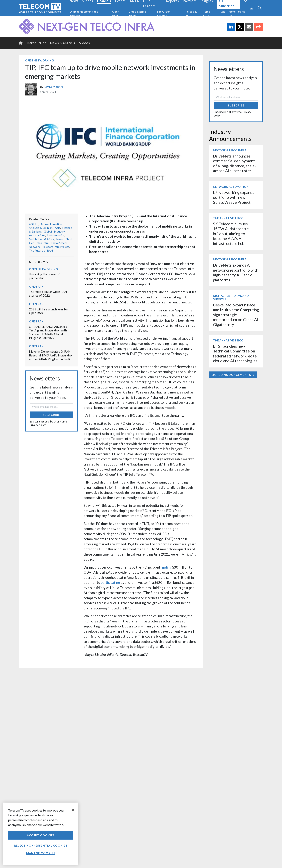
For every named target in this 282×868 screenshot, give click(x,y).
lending (166, 567)
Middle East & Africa (42, 239)
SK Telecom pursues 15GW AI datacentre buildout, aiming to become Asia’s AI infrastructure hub (231, 234)
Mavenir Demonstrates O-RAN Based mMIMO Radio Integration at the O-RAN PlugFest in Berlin (51, 355)
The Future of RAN (41, 250)
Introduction (36, 43)
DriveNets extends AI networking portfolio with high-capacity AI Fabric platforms (236, 272)
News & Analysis (63, 43)
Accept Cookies (41, 835)
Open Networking (39, 60)
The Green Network (163, 14)
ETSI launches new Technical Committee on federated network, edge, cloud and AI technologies (235, 353)
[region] (41, 834)
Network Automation (231, 187)
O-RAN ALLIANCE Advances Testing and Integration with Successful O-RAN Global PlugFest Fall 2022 (48, 332)
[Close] (73, 810)
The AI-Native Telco (228, 218)
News (60, 239)
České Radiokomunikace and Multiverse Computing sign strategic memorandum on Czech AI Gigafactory (236, 315)
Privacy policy (38, 425)
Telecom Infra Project (56, 247)
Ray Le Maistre (54, 87)
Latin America (56, 235)
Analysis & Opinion (41, 228)
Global (48, 231)
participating (110, 583)
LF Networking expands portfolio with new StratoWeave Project (234, 197)
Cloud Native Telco (137, 14)
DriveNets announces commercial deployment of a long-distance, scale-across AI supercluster (234, 163)
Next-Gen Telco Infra (230, 150)
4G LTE (34, 224)
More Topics (237, 13)
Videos (84, 43)
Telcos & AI (191, 14)
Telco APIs (206, 14)
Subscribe (51, 415)
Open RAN (116, 14)
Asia (222, 12)
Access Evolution (51, 224)
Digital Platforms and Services (84, 14)
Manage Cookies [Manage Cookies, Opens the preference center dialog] (41, 853)
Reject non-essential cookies (41, 845)
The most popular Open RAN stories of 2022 (48, 294)
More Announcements (233, 375)
